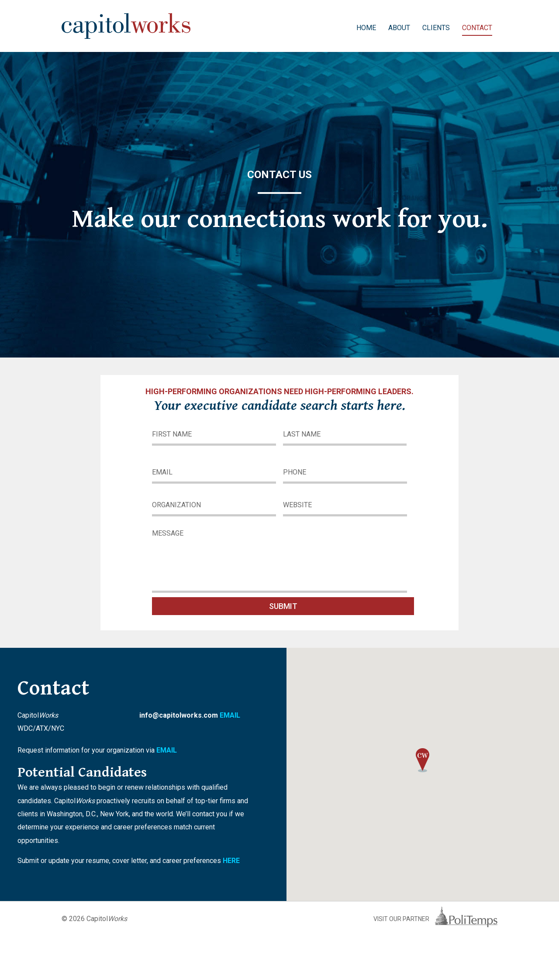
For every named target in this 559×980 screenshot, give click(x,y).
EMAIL (230, 715)
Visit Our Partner (435, 919)
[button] (423, 761)
